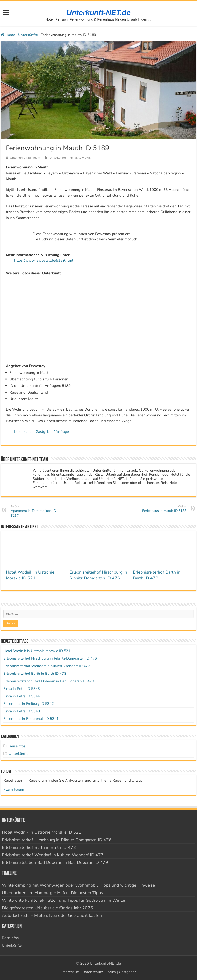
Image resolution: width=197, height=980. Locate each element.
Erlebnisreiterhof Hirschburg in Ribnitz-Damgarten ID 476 (98, 575)
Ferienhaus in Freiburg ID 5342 (29, 704)
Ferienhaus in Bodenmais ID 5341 (31, 719)
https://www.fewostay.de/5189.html (44, 260)
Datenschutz (93, 972)
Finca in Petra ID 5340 (22, 711)
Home (8, 35)
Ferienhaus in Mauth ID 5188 (161, 509)
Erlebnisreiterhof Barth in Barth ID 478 (157, 575)
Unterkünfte (28, 35)
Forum (111, 972)
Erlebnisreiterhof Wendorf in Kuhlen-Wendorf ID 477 (47, 666)
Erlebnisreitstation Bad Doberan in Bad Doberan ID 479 (49, 681)
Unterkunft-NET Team (25, 158)
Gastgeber (127, 972)
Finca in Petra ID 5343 (22, 689)
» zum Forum (14, 789)
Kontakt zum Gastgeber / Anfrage (42, 432)
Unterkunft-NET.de (98, 13)
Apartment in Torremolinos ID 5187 (36, 511)
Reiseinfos (17, 746)
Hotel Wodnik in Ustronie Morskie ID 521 (30, 575)
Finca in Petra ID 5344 (22, 696)
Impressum (70, 972)
